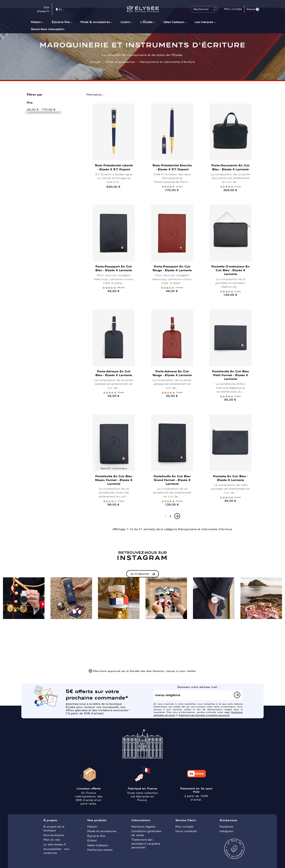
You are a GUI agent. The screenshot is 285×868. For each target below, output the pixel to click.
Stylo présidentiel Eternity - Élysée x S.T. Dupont (172, 167)
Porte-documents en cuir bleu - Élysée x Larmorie (230, 167)
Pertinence (96, 95)
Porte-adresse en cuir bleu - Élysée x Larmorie (114, 373)
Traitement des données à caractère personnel (204, 715)
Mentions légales (143, 826)
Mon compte (184, 826)
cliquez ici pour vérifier (181, 671)
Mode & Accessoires (95, 22)
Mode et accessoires (102, 831)
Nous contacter (186, 831)
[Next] (177, 516)
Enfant (92, 840)
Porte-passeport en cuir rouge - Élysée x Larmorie (172, 268)
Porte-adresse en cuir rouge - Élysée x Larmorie (172, 373)
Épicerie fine (61, 22)
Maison (36, 22)
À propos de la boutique (54, 828)
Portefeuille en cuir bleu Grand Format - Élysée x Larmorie (172, 480)
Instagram (226, 831)
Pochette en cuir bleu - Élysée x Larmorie (230, 478)
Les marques (204, 22)
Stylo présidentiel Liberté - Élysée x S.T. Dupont (114, 167)
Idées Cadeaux (174, 22)
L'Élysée (146, 22)
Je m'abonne (140, 574)
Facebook (226, 826)
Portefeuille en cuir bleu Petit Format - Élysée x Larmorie (230, 375)
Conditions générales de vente (146, 833)
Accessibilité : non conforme (56, 851)
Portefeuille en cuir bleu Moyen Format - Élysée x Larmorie (114, 480)
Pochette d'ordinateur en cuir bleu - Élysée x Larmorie (230, 270)
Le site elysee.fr (55, 844)
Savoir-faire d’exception (48, 29)
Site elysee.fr (43, 9)
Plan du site (52, 839)
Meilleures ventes (100, 850)
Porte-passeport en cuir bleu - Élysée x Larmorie (114, 268)
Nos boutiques (54, 835)
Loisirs (125, 22)
